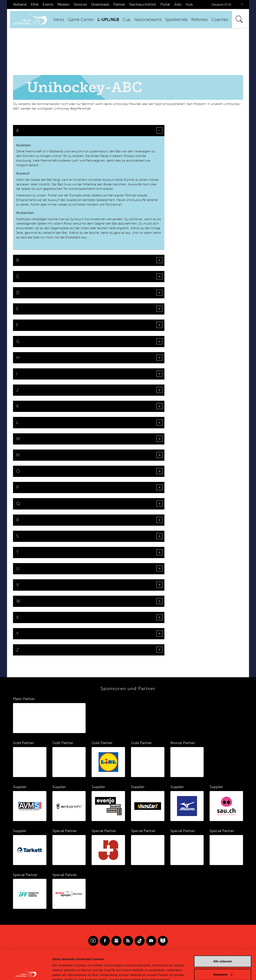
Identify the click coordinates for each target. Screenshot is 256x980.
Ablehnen (223, 959)
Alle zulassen (222, 933)
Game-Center (81, 20)
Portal (165, 4)
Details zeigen (62, 972)
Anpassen (223, 946)
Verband (20, 4)
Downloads (100, 4)
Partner (119, 4)
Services (80, 4)
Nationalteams (148, 20)
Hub (189, 4)
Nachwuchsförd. (143, 4)
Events (48, 4)
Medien (63, 4)
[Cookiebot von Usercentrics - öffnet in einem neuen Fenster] (26, 972)
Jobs (178, 4)
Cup (126, 20)
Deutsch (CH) (221, 5)
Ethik (35, 4)
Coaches (220, 20)
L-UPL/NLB (108, 20)
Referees (199, 20)
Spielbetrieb (176, 20)
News (59, 20)
